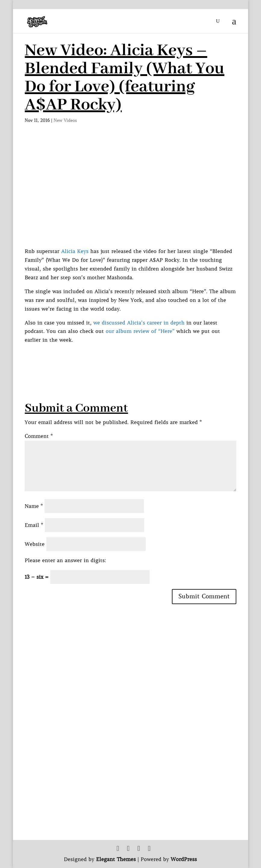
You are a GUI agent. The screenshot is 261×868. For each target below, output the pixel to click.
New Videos (65, 120)
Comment (39, 436)
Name (34, 506)
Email (34, 525)
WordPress (184, 859)
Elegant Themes (116, 859)
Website (35, 544)
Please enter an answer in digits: (65, 560)
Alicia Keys (75, 251)
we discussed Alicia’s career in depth (139, 323)
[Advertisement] (134, 358)
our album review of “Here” (141, 331)
